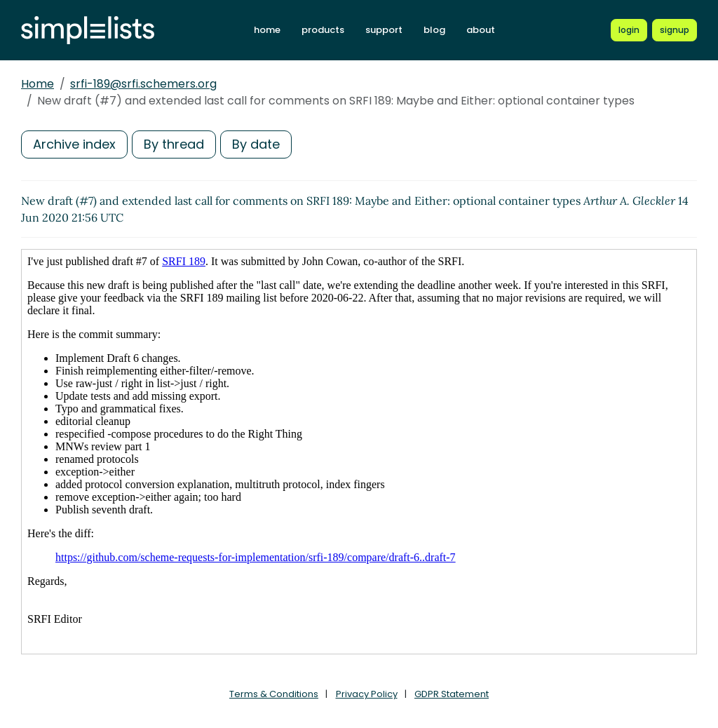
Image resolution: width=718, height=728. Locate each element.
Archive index (74, 144)
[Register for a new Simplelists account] (675, 30)
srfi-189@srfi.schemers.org (143, 84)
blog (434, 30)
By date (256, 144)
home (267, 30)
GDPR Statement (452, 694)
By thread (174, 144)
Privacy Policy (367, 694)
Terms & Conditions (274, 694)
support (384, 30)
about (481, 30)
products (323, 30)
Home (38, 84)
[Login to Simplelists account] (629, 30)
